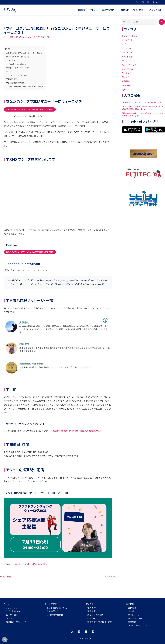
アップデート (127, 40)
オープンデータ (129, 61)
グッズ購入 (92, 618)
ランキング (127, 73)
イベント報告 (127, 57)
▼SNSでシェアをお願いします (18, 57)
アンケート (126, 48)
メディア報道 (128, 69)
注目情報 (126, 85)
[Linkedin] (93, 632)
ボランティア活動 (95, 615)
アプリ (94, 10)
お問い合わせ (156, 10)
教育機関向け (53, 611)
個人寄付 (92, 608)
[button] (96, 10)
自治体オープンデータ (16, 622)
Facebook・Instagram (18, 64)
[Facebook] (143, 2)
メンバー (132, 611)
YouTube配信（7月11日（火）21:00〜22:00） (26, 87)
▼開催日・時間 (12, 79)
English (158, 2)
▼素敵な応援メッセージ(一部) (18, 68)
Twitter (12, 60)
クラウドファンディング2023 (19, 75)
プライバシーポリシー (138, 626)
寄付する (89, 604)
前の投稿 (6, 577)
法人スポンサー (94, 611)
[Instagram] (148, 2)
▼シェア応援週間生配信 (15, 83)
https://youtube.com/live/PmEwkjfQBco (26, 564)
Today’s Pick (129, 36)
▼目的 (9, 72)
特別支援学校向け (55, 615)
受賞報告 (126, 81)
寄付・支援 (139, 10)
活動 (124, 90)
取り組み (126, 77)
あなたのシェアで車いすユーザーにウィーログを (24, 53)
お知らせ (125, 10)
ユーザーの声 (12, 615)
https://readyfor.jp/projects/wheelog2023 (77, 431)
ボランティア (134, 615)
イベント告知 (127, 52)
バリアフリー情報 (129, 65)
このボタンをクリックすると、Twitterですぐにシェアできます (30, 109)
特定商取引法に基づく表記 (100, 622)
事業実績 (132, 622)
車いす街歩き (109, 10)
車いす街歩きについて (57, 608)
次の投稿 (110, 577)
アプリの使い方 (13, 611)
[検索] (162, 22)
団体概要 (81, 10)
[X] (137, 2)
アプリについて (13, 608)
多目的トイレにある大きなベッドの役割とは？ (142, 102)
